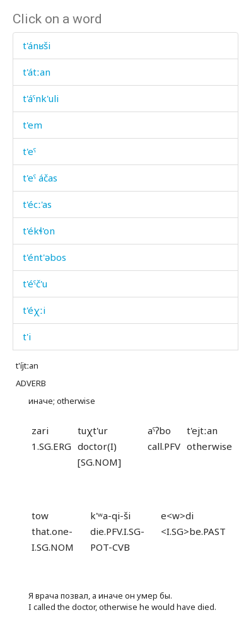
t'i (27, 336)
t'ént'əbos (44, 257)
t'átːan (37, 72)
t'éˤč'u (35, 284)
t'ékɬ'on (39, 231)
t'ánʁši (37, 45)
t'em (32, 125)
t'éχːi (34, 310)
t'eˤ (29, 151)
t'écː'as (37, 204)
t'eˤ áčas (40, 178)
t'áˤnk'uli (41, 98)
